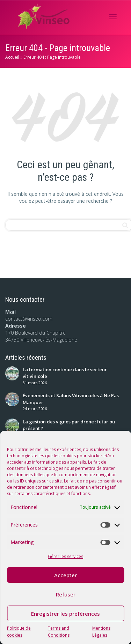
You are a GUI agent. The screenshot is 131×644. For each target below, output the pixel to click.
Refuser (66, 594)
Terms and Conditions (59, 632)
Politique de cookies (19, 632)
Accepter (65, 575)
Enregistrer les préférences (65, 614)
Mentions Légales (101, 632)
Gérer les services (65, 556)
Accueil (12, 57)
